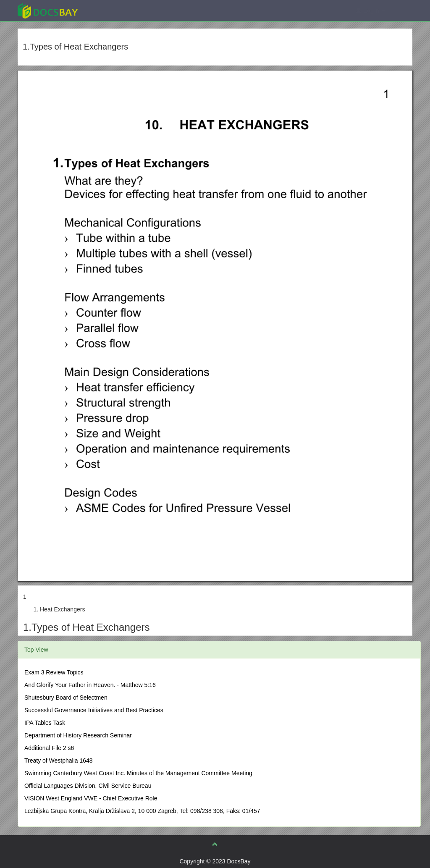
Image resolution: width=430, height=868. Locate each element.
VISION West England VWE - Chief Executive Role (91, 798)
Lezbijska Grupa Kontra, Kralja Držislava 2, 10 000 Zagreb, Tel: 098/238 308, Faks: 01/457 (142, 811)
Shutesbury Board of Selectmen (66, 698)
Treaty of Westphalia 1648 (59, 760)
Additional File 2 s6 (49, 748)
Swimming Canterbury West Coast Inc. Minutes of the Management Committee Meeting (138, 773)
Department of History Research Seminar (78, 735)
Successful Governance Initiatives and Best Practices (94, 710)
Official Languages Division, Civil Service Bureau (88, 786)
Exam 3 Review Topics (54, 672)
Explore (111, 10)
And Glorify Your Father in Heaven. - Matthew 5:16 (90, 685)
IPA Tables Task (45, 723)
